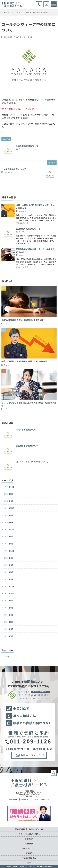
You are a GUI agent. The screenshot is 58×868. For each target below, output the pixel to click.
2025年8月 (9, 494)
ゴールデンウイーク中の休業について (32, 462)
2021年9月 (9, 600)
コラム (19, 37)
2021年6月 (9, 622)
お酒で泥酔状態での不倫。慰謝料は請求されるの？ (23, 320)
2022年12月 (9, 551)
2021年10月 (9, 593)
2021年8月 (9, 608)
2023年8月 (9, 536)
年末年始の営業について (27, 146)
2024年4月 (9, 522)
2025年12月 (9, 487)
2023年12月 (9, 529)
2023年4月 (9, 544)
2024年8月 (9, 515)
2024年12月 (9, 508)
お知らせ (29, 37)
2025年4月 (9, 501)
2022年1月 (9, 579)
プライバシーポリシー (40, 799)
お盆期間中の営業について (14, 169)
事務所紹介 (13, 799)
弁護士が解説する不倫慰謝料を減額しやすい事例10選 (24, 361)
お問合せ (25, 799)
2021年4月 (9, 629)
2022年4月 (9, 565)
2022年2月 (9, 572)
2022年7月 (9, 558)
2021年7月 (9, 615)
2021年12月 (9, 586)
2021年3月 (9, 636)
